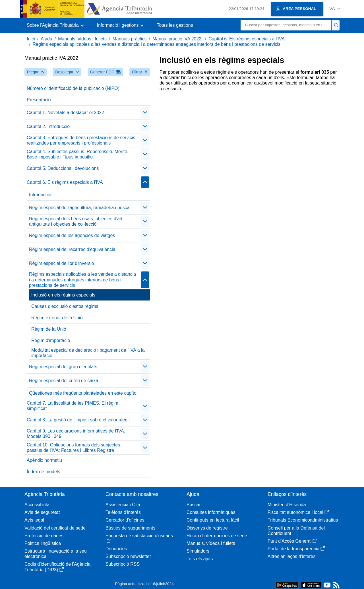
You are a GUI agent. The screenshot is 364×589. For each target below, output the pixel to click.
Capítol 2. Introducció (48, 126)
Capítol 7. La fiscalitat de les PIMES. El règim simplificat (73, 406)
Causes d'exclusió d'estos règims (65, 306)
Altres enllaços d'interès (291, 556)
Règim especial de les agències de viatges (72, 235)
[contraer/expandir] (145, 112)
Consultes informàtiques (211, 512)
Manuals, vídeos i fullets (82, 39)
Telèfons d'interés (123, 512)
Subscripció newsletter (128, 556)
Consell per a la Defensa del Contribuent (296, 531)
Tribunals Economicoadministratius (303, 520)
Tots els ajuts (200, 559)
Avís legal (34, 520)
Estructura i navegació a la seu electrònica (56, 554)
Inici (31, 39)
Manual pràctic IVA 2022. (178, 39)
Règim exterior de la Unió (57, 318)
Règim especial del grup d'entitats (63, 367)
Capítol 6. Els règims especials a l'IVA (247, 39)
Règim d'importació (51, 340)
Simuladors (198, 551)
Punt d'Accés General (292, 541)
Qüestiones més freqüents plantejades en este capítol (83, 393)
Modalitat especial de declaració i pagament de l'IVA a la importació (88, 353)
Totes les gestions (175, 25)
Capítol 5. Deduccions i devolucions (63, 168)
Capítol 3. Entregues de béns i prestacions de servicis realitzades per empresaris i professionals (81, 140)
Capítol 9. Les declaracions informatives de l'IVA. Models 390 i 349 (76, 434)
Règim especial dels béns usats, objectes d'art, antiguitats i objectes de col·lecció (76, 221)
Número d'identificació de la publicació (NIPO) (73, 88)
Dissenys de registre (207, 528)
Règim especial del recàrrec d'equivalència (72, 249)
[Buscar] (286, 25)
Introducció (40, 195)
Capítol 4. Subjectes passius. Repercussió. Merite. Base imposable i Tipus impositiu (78, 154)
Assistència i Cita (123, 505)
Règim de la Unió (49, 329)
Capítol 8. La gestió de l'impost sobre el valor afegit (78, 420)
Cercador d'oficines (125, 520)
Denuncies (116, 549)
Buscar (194, 505)
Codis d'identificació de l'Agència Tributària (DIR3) (57, 567)
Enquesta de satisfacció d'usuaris (139, 538)
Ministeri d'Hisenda (287, 505)
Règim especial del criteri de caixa (64, 381)
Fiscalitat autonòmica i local (298, 512)
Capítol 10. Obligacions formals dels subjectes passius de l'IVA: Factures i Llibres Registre (73, 448)
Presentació (39, 100)
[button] (335, 9)
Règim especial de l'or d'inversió (61, 263)
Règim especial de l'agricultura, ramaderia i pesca (79, 208)
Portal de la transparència (296, 549)
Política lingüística (43, 543)
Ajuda (46, 39)
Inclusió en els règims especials (63, 295)
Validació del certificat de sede (55, 528)
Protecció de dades (44, 536)
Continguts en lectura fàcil (213, 520)
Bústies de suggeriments (130, 528)
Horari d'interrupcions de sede (217, 536)
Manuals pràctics (129, 39)
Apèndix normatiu (45, 460)
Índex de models (43, 472)
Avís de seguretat (42, 512)
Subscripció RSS (123, 564)
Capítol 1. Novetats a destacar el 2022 (65, 113)
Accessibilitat (38, 505)
